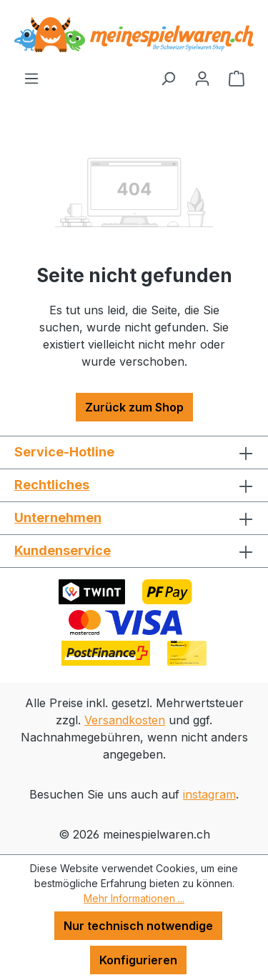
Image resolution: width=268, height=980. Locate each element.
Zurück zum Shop (134, 407)
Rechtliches (52, 485)
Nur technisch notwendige (138, 926)
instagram (209, 794)
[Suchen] (168, 78)
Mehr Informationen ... (134, 898)
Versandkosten (125, 720)
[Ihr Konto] (202, 78)
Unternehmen (58, 517)
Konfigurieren (138, 960)
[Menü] (31, 78)
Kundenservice (63, 550)
